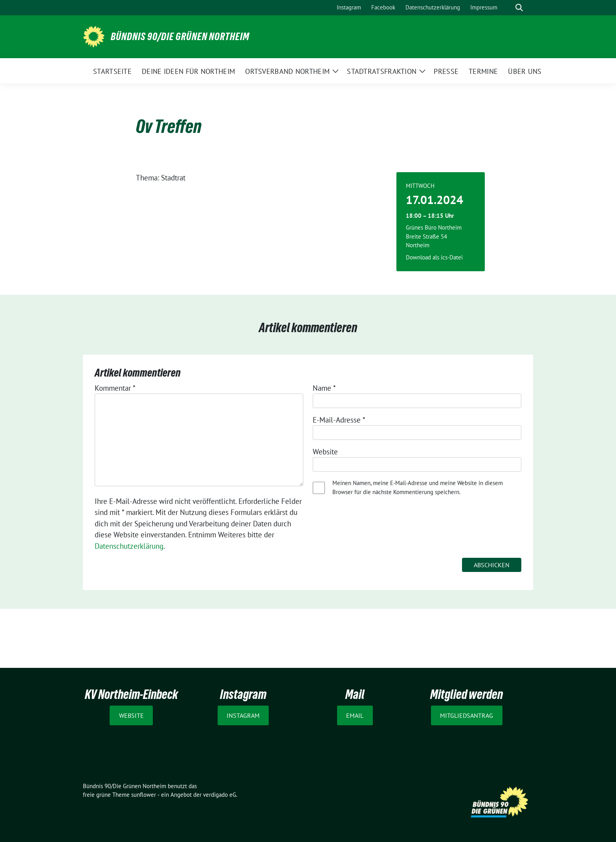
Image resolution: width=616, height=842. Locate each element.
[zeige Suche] (519, 8)
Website (325, 452)
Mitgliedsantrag (467, 715)
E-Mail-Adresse (339, 420)
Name (324, 388)
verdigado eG (220, 795)
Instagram (243, 715)
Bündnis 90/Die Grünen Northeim (180, 37)
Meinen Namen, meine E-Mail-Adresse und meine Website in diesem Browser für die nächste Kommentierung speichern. (418, 487)
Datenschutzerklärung (129, 546)
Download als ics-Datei (434, 257)
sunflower (144, 795)
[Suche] (508, 8)
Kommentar (115, 388)
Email (355, 715)
